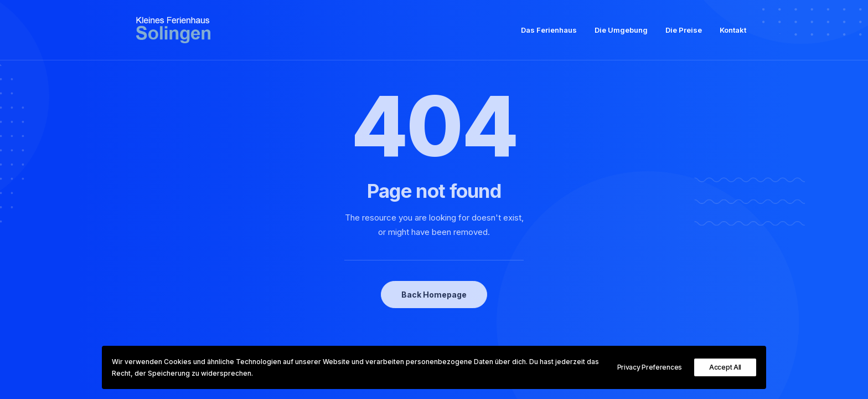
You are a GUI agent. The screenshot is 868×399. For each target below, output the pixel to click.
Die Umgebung (621, 34)
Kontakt (733, 34)
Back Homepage (434, 295)
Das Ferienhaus (549, 34)
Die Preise (684, 34)
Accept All (725, 367)
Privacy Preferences (650, 367)
